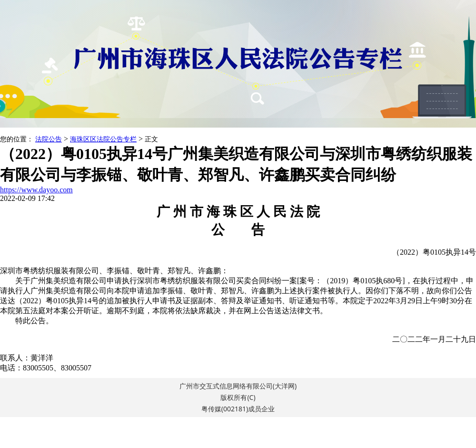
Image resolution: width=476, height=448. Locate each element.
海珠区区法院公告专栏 (103, 139)
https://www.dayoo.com (36, 190)
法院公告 (49, 139)
